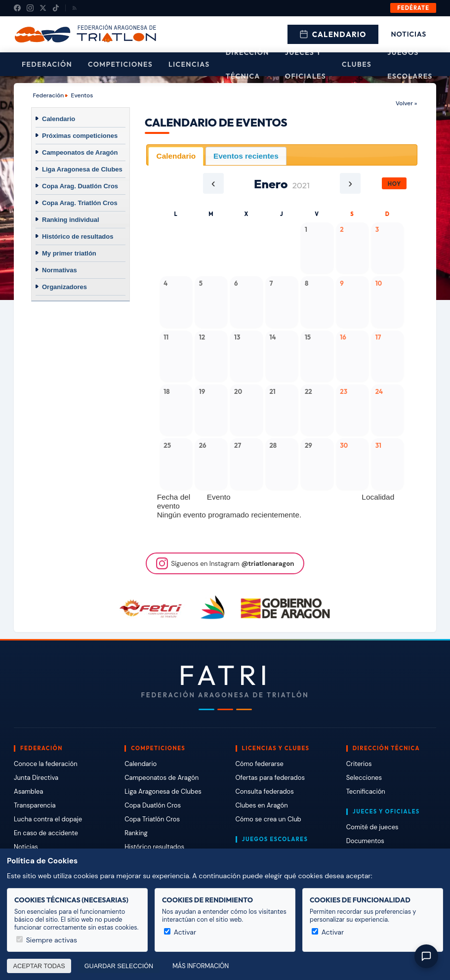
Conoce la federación (46, 764)
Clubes (357, 64)
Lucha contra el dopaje (48, 819)
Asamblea (28, 791)
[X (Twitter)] (43, 8)
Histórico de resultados (78, 236)
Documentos (365, 841)
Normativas (60, 270)
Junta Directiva (36, 778)
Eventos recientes (246, 156)
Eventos (82, 95)
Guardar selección (119, 966)
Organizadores (64, 287)
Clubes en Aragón (262, 805)
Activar (180, 932)
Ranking (136, 833)
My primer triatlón (69, 253)
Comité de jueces (372, 827)
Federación (47, 64)
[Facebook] (17, 8)
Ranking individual (71, 220)
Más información (201, 966)
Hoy (394, 184)
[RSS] (75, 8)
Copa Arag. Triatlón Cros (80, 203)
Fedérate (413, 8)
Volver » (406, 103)
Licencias (189, 64)
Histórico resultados (154, 847)
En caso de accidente (46, 833)
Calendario (333, 34)
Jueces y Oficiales (306, 64)
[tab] (176, 156)
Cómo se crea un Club (268, 819)
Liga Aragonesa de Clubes (82, 169)
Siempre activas (47, 940)
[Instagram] (30, 8)
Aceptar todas (39, 966)
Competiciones (120, 64)
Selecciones (364, 778)
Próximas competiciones (80, 136)
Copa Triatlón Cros (152, 819)
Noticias (409, 34)
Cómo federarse (260, 764)
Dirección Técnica (247, 64)
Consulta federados (265, 791)
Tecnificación (366, 791)
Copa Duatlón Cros (153, 805)
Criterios (359, 764)
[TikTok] (56, 8)
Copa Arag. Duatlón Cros (80, 186)
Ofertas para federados (270, 778)
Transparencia (35, 805)
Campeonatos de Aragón (80, 152)
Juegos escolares (410, 64)
